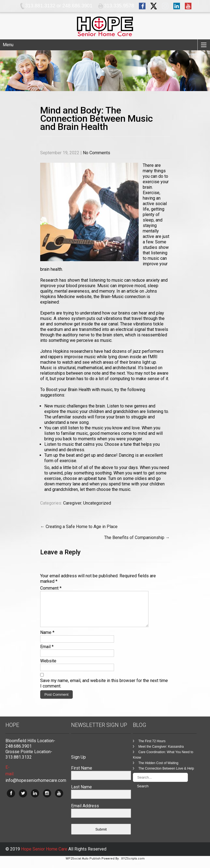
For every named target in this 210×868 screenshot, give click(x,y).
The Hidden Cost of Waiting (158, 770)
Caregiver (72, 503)
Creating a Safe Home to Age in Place (79, 527)
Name (47, 639)
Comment (51, 588)
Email (47, 653)
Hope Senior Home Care (45, 856)
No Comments (97, 153)
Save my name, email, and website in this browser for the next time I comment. (104, 690)
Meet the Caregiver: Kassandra (161, 753)
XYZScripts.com (133, 865)
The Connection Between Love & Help (166, 775)
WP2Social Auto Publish (83, 865)
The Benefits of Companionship (137, 538)
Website (48, 667)
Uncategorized (97, 503)
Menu (8, 45)
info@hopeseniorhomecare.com (36, 787)
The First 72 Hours (152, 748)
